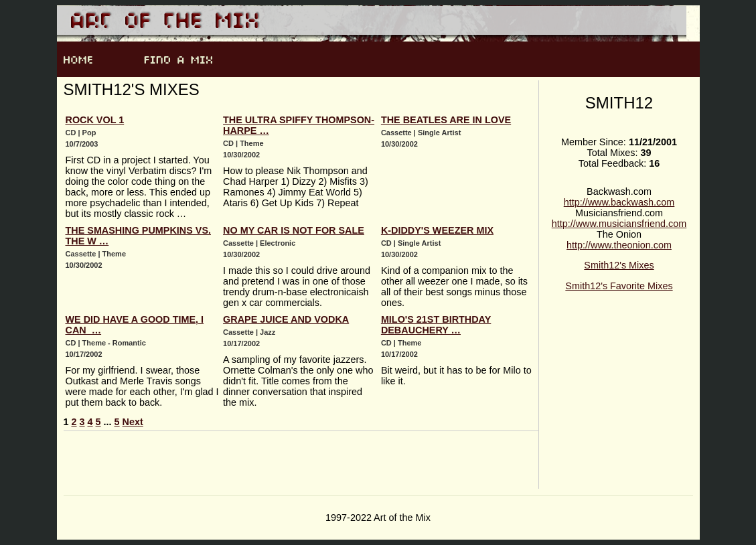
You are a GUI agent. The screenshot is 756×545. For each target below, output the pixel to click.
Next (133, 422)
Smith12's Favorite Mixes (619, 286)
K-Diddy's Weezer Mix (437, 230)
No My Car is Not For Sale (294, 230)
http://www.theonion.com (619, 245)
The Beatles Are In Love (446, 120)
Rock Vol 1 (95, 120)
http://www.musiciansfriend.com (619, 224)
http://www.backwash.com (619, 202)
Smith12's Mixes (619, 265)
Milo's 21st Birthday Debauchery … (436, 325)
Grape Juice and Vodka (286, 319)
